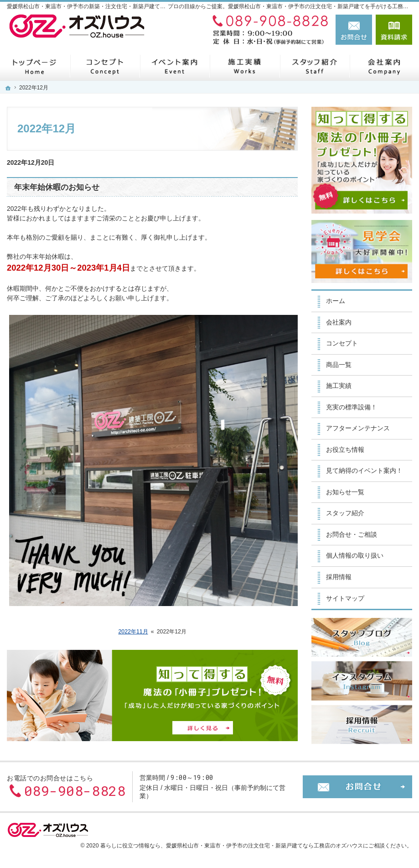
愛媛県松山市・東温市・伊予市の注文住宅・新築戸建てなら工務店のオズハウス (264, 846)
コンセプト (342, 343)
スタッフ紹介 (345, 513)
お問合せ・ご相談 (352, 534)
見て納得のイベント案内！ (364, 471)
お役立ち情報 (345, 450)
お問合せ (354, 30)
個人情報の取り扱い (355, 555)
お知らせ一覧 (345, 492)
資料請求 (394, 30)
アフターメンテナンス (358, 428)
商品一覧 (339, 365)
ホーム (336, 301)
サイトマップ (345, 598)
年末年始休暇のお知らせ (57, 187)
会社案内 (339, 322)
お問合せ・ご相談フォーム (357, 787)
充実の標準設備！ (352, 407)
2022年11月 (133, 632)
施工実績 (339, 386)
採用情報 (339, 577)
